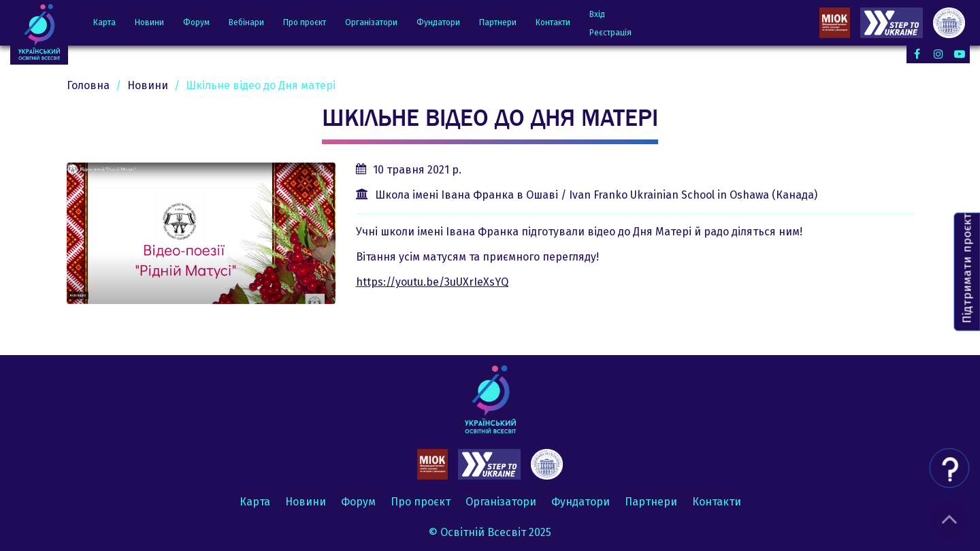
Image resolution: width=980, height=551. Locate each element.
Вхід (597, 14)
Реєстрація (610, 33)
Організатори (371, 22)
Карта (104, 22)
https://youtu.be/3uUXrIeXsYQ (432, 282)
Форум (196, 22)
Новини (149, 22)
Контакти (553, 22)
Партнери (498, 22)
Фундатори (438, 22)
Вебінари (246, 22)
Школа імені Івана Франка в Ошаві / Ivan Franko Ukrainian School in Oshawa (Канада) (596, 195)
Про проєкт (305, 22)
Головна (88, 85)
